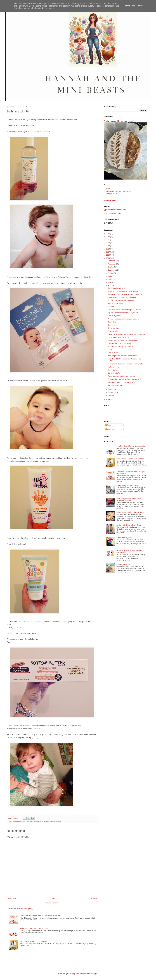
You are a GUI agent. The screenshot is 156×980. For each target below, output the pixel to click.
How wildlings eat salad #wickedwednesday (123, 340)
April (110, 285)
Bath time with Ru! (114, 373)
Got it (140, 6)
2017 (108, 252)
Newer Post (12, 899)
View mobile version (53, 903)
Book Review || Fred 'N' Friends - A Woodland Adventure (129, 499)
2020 (108, 243)
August (111, 273)
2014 (108, 399)
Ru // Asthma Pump (123, 564)
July (110, 276)
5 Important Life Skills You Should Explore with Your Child (40, 916)
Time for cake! (113, 353)
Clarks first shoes (114, 328)
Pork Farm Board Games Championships (34, 929)
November (112, 264)
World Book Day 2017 (124, 538)
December (112, 261)
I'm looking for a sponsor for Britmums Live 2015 (125, 294)
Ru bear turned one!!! (115, 304)
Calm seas (111, 325)
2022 (108, 237)
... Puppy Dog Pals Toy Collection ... (129, 486)
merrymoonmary (77, 974)
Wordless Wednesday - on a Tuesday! (121, 300)
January (111, 395)
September (112, 270)
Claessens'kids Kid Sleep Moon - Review (122, 297)
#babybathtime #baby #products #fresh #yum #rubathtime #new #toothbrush (37, 821)
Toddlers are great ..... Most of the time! (121, 382)
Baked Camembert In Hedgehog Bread (130, 512)
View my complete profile (113, 213)
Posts (108, 425)
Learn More (130, 6)
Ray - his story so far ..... (116, 385)
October (111, 267)
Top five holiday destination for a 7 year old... (123, 313)
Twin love (111, 307)
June (110, 279)
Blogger (95, 974)
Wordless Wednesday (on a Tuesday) (121, 347)
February (111, 392)
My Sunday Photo (114, 367)
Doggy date (112, 322)
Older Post (94, 899)
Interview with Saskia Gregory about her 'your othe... (126, 364)
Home (53, 899)
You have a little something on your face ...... (123, 319)
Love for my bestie (114, 316)
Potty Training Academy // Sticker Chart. (34, 941)
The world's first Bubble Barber (119, 337)
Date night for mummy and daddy (119, 344)
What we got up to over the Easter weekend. (123, 356)
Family (110, 350)
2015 (108, 258)
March (111, 389)
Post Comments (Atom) (25, 909)
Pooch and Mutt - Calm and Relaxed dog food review (126, 334)
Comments (110, 429)
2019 (108, 246)
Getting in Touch (111, 194)
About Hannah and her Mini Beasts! (118, 191)
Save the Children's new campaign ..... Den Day (124, 310)
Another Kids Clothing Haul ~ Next (129, 525)
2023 (108, 234)
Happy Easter (113, 370)
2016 (108, 255)
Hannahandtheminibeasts (116, 210)
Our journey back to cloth (116, 288)
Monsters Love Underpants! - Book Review (123, 291)
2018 (108, 249)
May (110, 282)
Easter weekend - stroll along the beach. (122, 376)
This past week (113, 331)
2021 (108, 240)
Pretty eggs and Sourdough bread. (119, 121)
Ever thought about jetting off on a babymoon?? (124, 379)
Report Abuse (110, 200)
